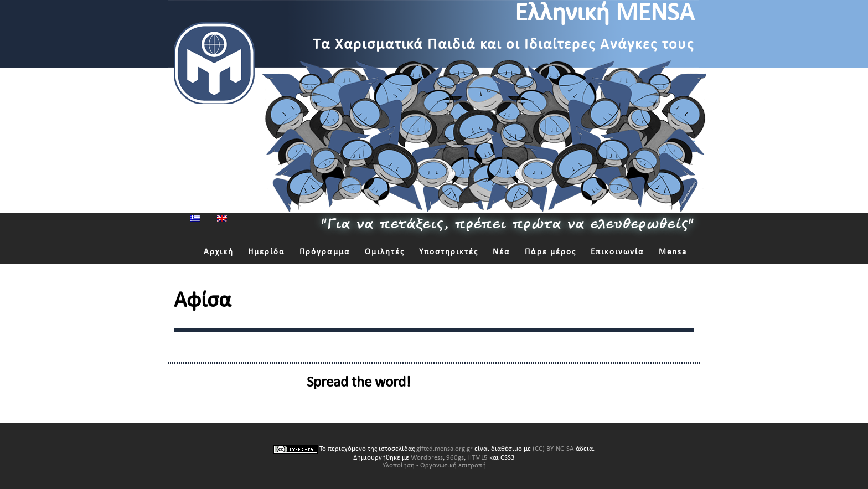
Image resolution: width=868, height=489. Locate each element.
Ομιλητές (385, 252)
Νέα (502, 252)
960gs (455, 457)
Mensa (673, 252)
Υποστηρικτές (449, 252)
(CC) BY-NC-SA (553, 449)
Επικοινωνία (618, 252)
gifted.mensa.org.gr (445, 449)
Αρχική (219, 252)
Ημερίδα (267, 252)
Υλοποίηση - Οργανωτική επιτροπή (434, 465)
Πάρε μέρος (551, 252)
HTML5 (477, 457)
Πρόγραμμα (325, 252)
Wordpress (427, 457)
